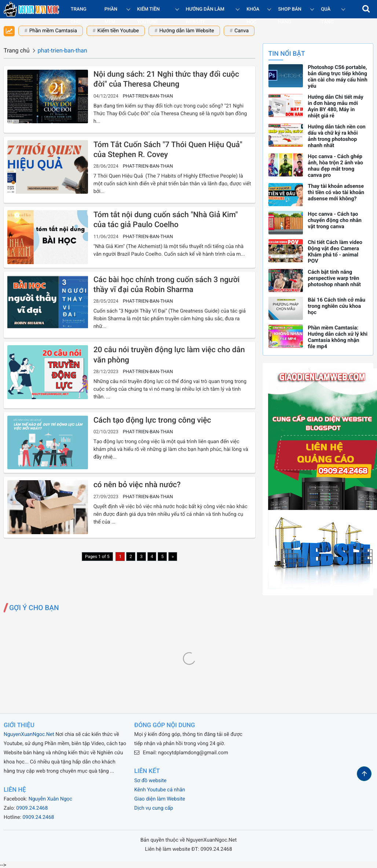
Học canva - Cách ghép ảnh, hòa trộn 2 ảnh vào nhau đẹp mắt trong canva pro (335, 166)
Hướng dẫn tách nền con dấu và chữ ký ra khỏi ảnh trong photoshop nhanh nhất (336, 136)
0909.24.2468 (32, 808)
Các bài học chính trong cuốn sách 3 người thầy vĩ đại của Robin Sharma (167, 285)
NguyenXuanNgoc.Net (29, 734)
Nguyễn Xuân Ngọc (50, 799)
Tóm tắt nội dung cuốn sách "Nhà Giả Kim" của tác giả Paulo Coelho (166, 220)
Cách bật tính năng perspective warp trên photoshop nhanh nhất (334, 278)
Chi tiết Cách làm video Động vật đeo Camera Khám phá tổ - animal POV (335, 252)
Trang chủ (79, 16)
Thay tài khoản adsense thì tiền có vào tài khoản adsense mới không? (336, 192)
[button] (366, 9)
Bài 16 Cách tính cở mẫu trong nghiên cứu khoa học (336, 306)
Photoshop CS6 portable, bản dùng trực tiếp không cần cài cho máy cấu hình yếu (338, 77)
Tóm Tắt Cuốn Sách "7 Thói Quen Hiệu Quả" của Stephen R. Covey (168, 150)
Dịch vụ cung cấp (154, 808)
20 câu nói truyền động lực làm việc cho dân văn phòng (169, 355)
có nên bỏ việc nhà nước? (137, 485)
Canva (241, 31)
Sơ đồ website (150, 781)
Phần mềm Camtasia (53, 31)
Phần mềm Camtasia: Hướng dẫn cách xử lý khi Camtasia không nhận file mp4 (338, 337)
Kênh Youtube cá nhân (160, 790)
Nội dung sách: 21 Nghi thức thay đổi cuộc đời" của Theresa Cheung (166, 79)
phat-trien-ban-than (148, 96)
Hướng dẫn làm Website (186, 31)
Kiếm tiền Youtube (118, 31)
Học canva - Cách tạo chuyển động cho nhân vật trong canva (334, 220)
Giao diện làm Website (160, 799)
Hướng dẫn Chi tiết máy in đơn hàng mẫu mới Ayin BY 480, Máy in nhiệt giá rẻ (336, 106)
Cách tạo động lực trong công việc (152, 420)
